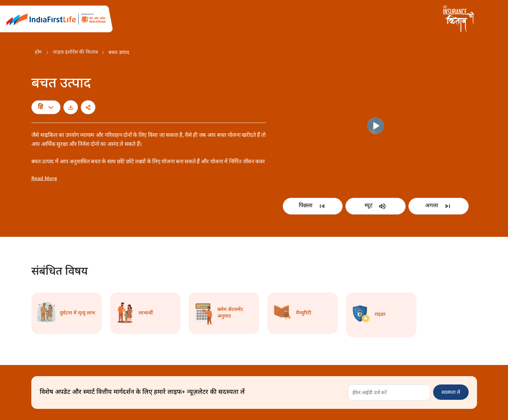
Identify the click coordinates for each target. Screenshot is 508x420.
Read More (44, 179)
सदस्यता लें (451, 392)
